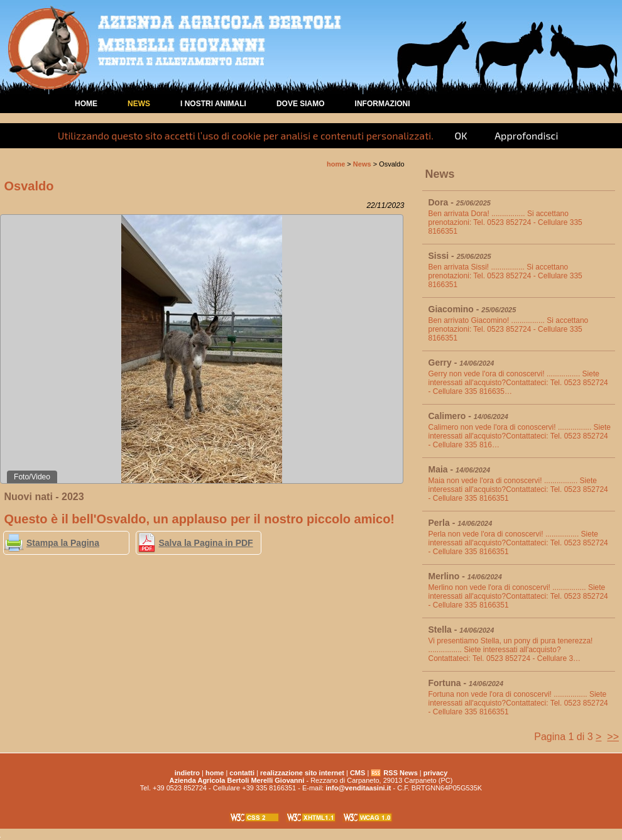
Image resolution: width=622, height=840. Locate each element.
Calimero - (468, 416)
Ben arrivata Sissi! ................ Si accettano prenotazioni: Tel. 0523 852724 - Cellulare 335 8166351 (505, 276)
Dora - (460, 202)
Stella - (461, 630)
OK (461, 135)
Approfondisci (526, 135)
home (86, 104)
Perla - (461, 523)
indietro (187, 773)
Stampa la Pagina (63, 543)
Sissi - (460, 256)
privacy (436, 773)
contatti (242, 773)
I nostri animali (213, 104)
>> (613, 737)
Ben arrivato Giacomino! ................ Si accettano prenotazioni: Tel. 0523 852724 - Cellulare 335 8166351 (509, 329)
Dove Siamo (301, 104)
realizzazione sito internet (302, 773)
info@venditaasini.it (358, 788)
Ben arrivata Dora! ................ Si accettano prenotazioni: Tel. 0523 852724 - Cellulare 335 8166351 (505, 222)
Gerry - (461, 363)
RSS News (400, 773)
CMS (357, 773)
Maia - (460, 469)
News (139, 104)
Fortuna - (466, 683)
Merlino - (465, 576)
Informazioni (383, 104)
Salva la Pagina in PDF (206, 543)
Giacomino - (472, 309)
